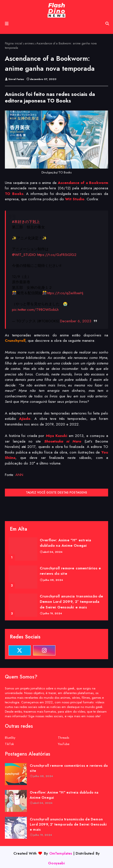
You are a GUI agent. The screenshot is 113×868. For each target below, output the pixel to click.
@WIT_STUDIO (24, 255)
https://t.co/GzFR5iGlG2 (57, 255)
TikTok (9, 744)
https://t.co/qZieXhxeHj (65, 293)
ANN (19, 475)
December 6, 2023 (76, 321)
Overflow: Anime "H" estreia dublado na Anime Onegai (65, 543)
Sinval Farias (16, 79)
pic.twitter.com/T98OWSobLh (35, 310)
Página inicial (14, 43)
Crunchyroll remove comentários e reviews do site (70, 571)
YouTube (64, 744)
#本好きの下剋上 (26, 222)
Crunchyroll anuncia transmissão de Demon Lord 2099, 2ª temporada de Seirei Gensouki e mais (72, 602)
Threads (63, 738)
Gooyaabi (56, 863)
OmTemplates (61, 853)
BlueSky (10, 738)
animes (29, 43)
